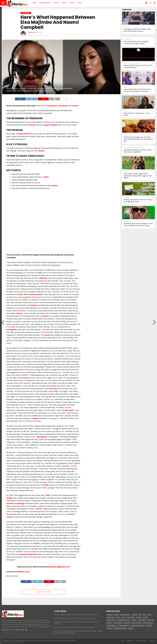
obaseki (110, 628)
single (9, 498)
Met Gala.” (70, 410)
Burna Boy (142, 620)
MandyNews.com (22, 572)
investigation (136, 623)
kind (39, 509)
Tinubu (134, 620)
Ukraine (127, 623)
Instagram (11, 330)
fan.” (68, 466)
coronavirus (125, 615)
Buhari (116, 615)
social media (111, 620)
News (64, 3)
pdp (145, 615)
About (123, 641)
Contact (152, 641)
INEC (150, 615)
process (53, 389)
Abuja (131, 628)
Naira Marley (112, 626)
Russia (109, 623)
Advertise (130, 641)
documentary (24, 134)
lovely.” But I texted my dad (30, 294)
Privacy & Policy (141, 641)
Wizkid (149, 626)
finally (46, 485)
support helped (50, 125)
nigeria (109, 615)
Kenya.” (20, 313)
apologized (42, 437)
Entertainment (45, 3)
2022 (46, 177)
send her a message (16, 503)
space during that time (31, 554)
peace (55, 186)
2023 (48, 495)
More (80, 3)
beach (34, 305)
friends (32, 125)
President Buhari (121, 628)
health (41, 151)
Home (34, 3)
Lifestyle (56, 3)
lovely (45, 316)
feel (35, 148)
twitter (151, 620)
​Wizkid (139, 618)
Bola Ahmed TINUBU (138, 626)
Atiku (118, 618)
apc (140, 615)
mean (47, 335)
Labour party (148, 623)
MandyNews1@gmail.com (58, 567)
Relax (16, 265)
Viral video (131, 618)
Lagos (145, 618)
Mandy (33, 32)
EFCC (123, 618)
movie (26, 378)
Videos (72, 3)
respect (35, 418)
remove (10, 517)
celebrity (43, 278)
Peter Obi (110, 618)
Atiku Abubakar (124, 626)
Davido (134, 615)
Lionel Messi (118, 623)
